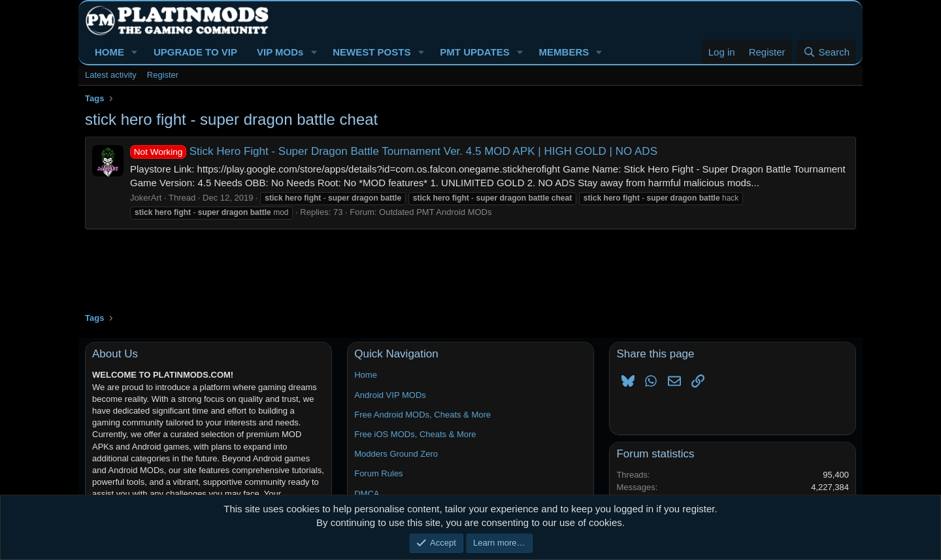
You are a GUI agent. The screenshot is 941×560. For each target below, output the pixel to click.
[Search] (826, 52)
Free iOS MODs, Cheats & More (415, 434)
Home (366, 375)
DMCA (367, 494)
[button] (135, 52)
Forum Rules (378, 473)
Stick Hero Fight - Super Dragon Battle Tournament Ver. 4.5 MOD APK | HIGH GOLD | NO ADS (394, 151)
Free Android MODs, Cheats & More (422, 415)
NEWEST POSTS (371, 52)
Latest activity (111, 75)
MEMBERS (564, 52)
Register (163, 75)
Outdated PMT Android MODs (435, 212)
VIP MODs (280, 52)
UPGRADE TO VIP (195, 52)
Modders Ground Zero (396, 454)
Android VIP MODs (390, 395)
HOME (109, 52)
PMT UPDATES (474, 52)
